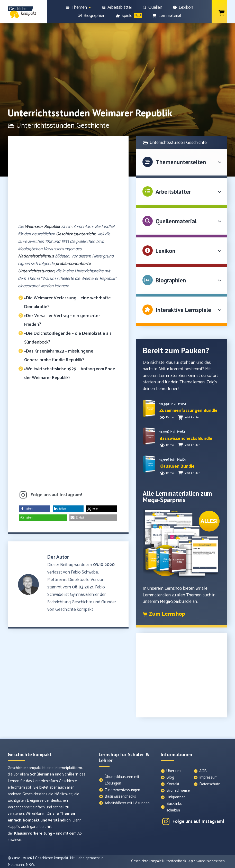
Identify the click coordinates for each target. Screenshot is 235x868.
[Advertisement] (68, 182)
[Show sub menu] (90, 8)
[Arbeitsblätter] (117, 7)
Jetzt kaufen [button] (193, 417)
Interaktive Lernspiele (183, 310)
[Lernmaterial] (167, 16)
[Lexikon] (183, 7)
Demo (170, 417)
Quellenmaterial (176, 221)
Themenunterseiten (181, 162)
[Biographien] (91, 16)
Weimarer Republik (42, 227)
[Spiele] (129, 16)
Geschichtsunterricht (76, 234)
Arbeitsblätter (173, 192)
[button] (35, 509)
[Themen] (78, 7)
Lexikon (165, 251)
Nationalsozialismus (36, 256)
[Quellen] (152, 7)
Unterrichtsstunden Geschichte (178, 143)
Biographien (171, 280)
